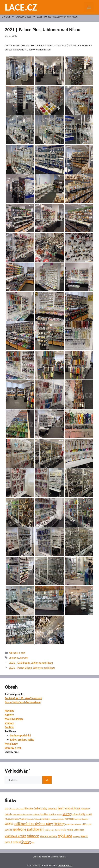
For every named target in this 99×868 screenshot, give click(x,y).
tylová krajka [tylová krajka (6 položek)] (61, 830)
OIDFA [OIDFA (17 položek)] (9, 824)
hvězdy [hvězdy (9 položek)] (8, 814)
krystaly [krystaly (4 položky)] (59, 815)
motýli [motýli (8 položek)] (89, 814)
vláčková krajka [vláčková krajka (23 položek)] (16, 836)
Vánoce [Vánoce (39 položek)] (33, 836)
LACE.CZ (21, 7)
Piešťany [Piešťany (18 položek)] (59, 824)
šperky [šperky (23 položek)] (26, 842)
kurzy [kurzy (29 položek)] (67, 814)
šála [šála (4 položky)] (33, 842)
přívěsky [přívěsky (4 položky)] (78, 824)
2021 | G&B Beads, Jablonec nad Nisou (31, 663)
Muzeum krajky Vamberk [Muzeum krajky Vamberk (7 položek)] (16, 819)
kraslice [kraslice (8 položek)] (52, 814)
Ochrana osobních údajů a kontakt (49, 857)
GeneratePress (65, 866)
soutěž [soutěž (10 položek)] (8, 830)
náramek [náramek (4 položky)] (54, 819)
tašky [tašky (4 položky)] (53, 830)
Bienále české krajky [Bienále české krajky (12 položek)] (36, 809)
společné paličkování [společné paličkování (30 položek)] (28, 829)
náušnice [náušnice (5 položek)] (61, 819)
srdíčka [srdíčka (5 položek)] (48, 830)
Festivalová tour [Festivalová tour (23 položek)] (69, 808)
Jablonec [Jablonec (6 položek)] (36, 814)
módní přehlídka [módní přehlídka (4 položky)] (34, 819)
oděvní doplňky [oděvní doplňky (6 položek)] (82, 819)
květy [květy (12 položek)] (82, 814)
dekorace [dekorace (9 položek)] (52, 809)
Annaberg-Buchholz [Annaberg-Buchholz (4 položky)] (17, 809)
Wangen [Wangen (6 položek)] (76, 837)
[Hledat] (47, 780)
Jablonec (14, 658)
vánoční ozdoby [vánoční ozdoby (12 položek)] (49, 836)
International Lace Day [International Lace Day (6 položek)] (22, 814)
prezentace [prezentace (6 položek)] (70, 824)
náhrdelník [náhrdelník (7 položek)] (45, 819)
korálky (24, 658)
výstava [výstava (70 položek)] (65, 836)
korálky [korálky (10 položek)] (44, 814)
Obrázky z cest (23, 17)
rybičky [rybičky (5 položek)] (85, 824)
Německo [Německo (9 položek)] (70, 819)
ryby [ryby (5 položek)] (90, 824)
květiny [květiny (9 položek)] (75, 814)
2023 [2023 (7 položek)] (7, 809)
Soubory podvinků (21, 736)
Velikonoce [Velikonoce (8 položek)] (79, 830)
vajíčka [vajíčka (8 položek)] (70, 830)
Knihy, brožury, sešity (22, 740)
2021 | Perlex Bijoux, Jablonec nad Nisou (32, 668)
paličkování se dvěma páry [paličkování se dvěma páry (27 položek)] (33, 824)
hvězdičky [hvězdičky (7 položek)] (85, 809)
